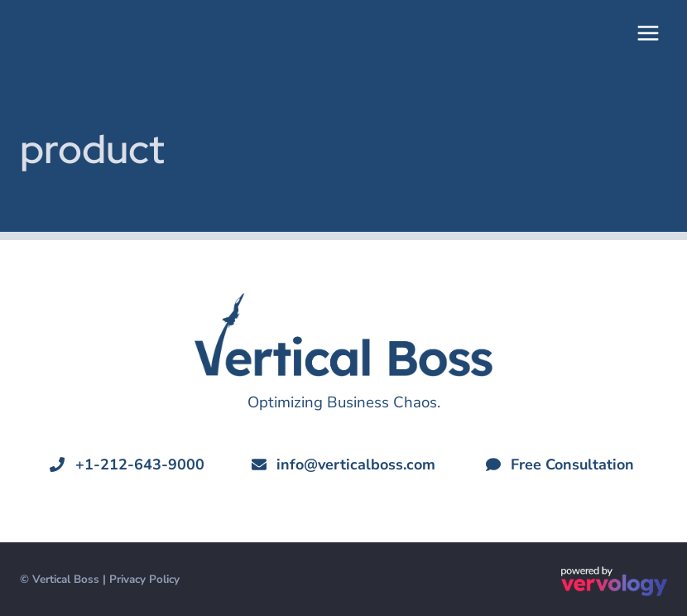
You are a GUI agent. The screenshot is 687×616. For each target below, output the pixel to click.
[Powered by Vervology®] (614, 581)
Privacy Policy (144, 579)
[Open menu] (648, 33)
